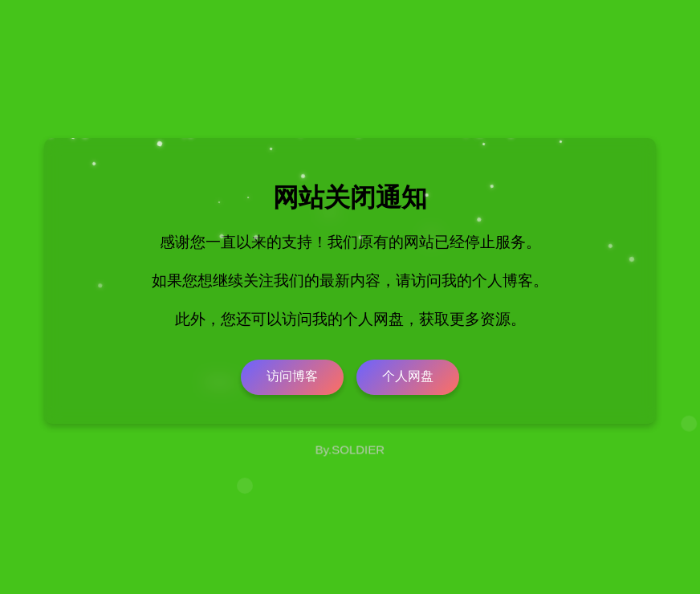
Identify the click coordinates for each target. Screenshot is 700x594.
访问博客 (292, 376)
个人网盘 (408, 376)
